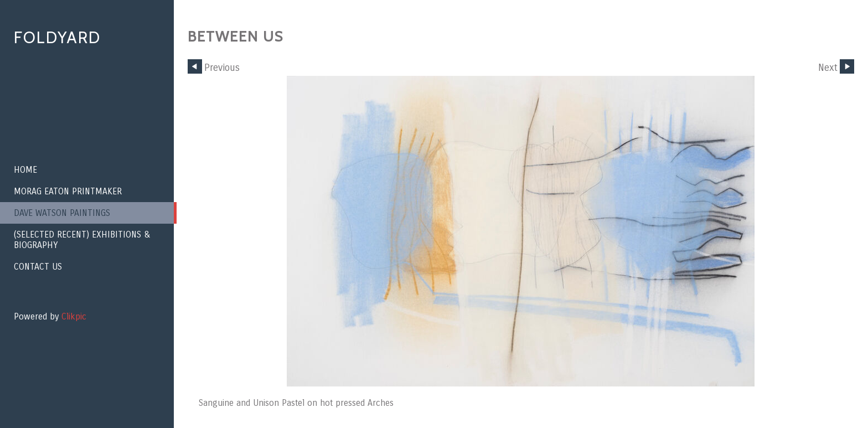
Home (25, 170)
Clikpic (74, 316)
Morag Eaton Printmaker (68, 191)
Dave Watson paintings (62, 213)
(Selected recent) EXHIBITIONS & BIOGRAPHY (82, 240)
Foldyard (57, 37)
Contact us (38, 267)
